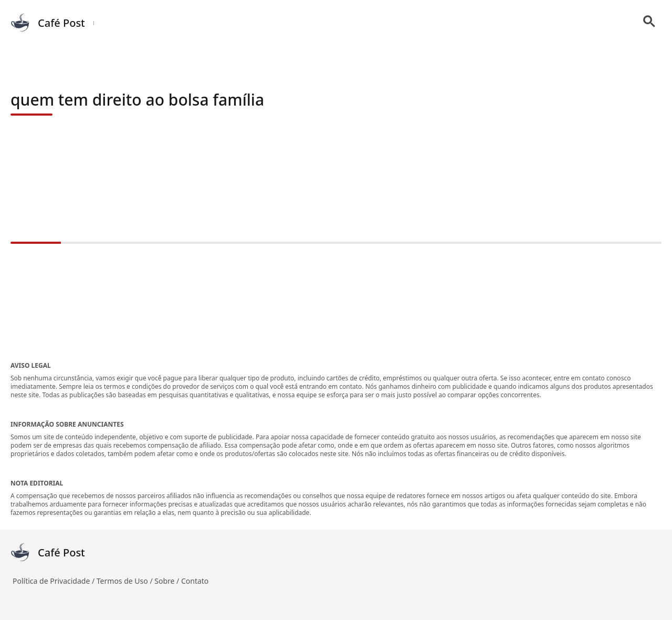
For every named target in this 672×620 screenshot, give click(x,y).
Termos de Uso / (125, 581)
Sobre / (168, 581)
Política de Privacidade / (55, 581)
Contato (195, 581)
